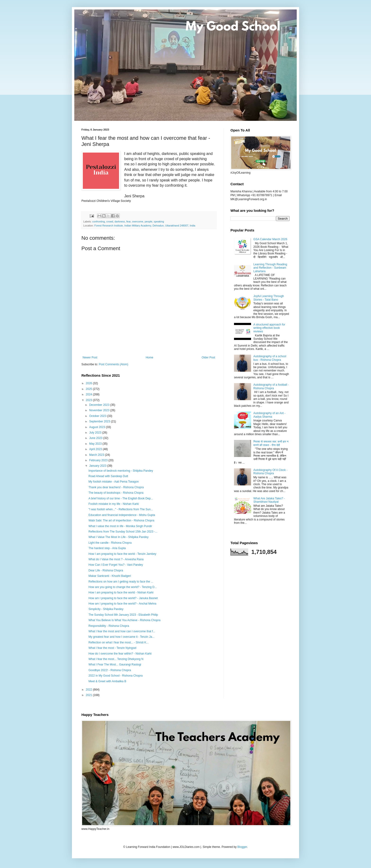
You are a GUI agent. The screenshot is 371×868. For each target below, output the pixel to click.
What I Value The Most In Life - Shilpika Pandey (119, 537)
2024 (89, 394)
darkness (120, 222)
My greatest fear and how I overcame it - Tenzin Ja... (121, 637)
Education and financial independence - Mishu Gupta (122, 515)
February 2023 (99, 460)
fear (128, 222)
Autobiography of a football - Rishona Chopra (271, 386)
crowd (110, 222)
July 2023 (96, 433)
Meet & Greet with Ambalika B (107, 681)
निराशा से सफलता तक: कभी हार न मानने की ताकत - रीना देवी (271, 443)
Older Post (208, 357)
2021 (89, 695)
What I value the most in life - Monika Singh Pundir (120, 526)
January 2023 (98, 466)
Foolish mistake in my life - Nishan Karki (114, 504)
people (148, 222)
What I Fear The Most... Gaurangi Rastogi (115, 665)
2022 (89, 690)
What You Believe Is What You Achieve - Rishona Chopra (124, 620)
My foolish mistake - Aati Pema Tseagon (114, 482)
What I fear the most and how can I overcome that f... (122, 631)
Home (150, 357)
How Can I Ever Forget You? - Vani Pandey (116, 565)
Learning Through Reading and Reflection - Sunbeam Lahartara (270, 268)
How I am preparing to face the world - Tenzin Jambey (122, 554)
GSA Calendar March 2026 (270, 239)
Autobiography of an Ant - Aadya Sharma (269, 415)
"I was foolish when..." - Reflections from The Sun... (121, 509)
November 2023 (100, 410)
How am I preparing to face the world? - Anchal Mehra (122, 604)
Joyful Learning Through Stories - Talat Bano (269, 298)
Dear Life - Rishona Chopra (106, 570)
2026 (89, 383)
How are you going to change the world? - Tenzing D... (123, 587)
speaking (159, 222)
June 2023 (96, 438)
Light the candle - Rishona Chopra (110, 543)
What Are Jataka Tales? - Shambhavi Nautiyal (269, 500)
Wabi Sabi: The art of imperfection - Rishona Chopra (121, 520)
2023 (89, 400)
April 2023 (96, 449)
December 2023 (100, 405)
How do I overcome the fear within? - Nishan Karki (120, 654)
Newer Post (90, 357)
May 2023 (96, 444)
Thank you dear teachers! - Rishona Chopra (116, 487)
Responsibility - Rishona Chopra (109, 626)
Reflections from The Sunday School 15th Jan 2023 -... (123, 532)
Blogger (242, 847)
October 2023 (98, 416)
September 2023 (100, 421)
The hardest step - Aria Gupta (107, 548)
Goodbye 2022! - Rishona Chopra (110, 670)
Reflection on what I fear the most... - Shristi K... (119, 642)
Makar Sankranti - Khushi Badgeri (110, 576)
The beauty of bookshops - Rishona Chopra (116, 493)
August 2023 (98, 427)
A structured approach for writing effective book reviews (269, 328)
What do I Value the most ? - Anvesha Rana (116, 559)
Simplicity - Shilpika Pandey (106, 609)
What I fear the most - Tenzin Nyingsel (113, 648)
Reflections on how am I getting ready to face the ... (121, 582)
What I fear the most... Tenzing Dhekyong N (116, 659)
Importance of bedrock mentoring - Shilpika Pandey (121, 471)
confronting (99, 222)
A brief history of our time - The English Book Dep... (121, 498)
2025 (89, 389)
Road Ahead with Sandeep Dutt (108, 476)
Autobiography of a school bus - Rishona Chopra (270, 358)
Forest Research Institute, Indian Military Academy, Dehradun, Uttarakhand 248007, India (145, 226)
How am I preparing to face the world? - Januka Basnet (123, 598)
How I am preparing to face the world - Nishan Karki (121, 592)
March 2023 (97, 455)
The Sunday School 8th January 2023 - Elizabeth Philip (123, 615)
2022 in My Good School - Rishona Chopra (116, 676)
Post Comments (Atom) (113, 364)
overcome (138, 222)
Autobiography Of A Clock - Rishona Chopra (270, 472)
